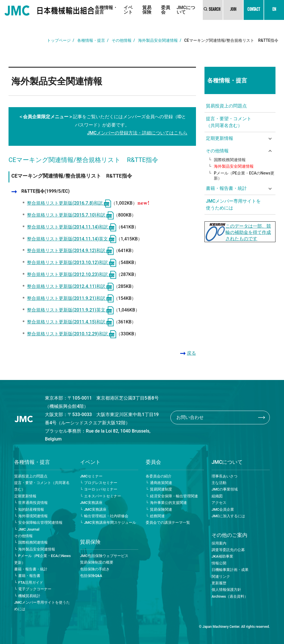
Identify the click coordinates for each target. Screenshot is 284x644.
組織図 (217, 496)
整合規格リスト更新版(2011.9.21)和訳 (70, 298)
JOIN (233, 10)
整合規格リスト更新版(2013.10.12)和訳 (72, 262)
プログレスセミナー (101, 483)
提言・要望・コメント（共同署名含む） (229, 122)
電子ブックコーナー (35, 589)
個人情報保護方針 (226, 590)
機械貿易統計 (29, 596)
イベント (128, 10)
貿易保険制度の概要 (97, 562)
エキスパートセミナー (103, 496)
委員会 (166, 10)
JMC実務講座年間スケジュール (110, 523)
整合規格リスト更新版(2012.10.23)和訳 (72, 274)
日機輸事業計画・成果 (230, 570)
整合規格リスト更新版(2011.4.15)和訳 (70, 322)
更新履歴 (219, 583)
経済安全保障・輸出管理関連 (174, 496)
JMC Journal (29, 529)
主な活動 (219, 483)
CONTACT (254, 10)
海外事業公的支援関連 (168, 503)
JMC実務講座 (91, 503)
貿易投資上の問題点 (226, 106)
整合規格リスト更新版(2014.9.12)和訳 (70, 251)
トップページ (59, 40)
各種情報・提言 (106, 10)
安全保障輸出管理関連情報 (40, 523)
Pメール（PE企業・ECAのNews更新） (244, 176)
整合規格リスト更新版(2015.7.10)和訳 (70, 215)
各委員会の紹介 (159, 476)
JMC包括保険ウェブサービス (104, 556)
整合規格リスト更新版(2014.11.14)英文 (72, 239)
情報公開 (219, 563)
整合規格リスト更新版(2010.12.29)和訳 (72, 334)
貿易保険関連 (161, 509)
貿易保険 (147, 10)
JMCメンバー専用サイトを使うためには (233, 204)
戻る (191, 353)
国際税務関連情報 (230, 160)
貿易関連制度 (161, 489)
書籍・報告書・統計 (31, 569)
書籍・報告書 (29, 576)
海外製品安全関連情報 (158, 40)
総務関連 (157, 516)
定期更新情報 (25, 496)
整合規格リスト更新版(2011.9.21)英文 (70, 310)
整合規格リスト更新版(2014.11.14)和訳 (72, 227)
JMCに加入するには (228, 516)
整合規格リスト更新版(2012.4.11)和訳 (70, 286)
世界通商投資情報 (33, 503)
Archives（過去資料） (230, 596)
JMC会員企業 (223, 509)
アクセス (219, 503)
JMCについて (186, 10)
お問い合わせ (190, 417)
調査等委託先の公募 (228, 550)
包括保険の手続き (95, 569)
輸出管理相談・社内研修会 (106, 516)
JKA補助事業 (222, 556)
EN (274, 10)
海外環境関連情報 (33, 516)
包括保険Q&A (91, 576)
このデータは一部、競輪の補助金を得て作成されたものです (248, 232)
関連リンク (221, 577)
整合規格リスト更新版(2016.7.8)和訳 (69, 203)
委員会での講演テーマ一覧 (168, 523)
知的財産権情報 (31, 509)
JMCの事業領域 (225, 489)
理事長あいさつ (225, 476)
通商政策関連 (161, 483)
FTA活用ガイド (31, 582)
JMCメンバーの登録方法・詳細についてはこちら (137, 133)
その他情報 (122, 40)
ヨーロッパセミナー (101, 489)
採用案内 (219, 543)
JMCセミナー (91, 476)
